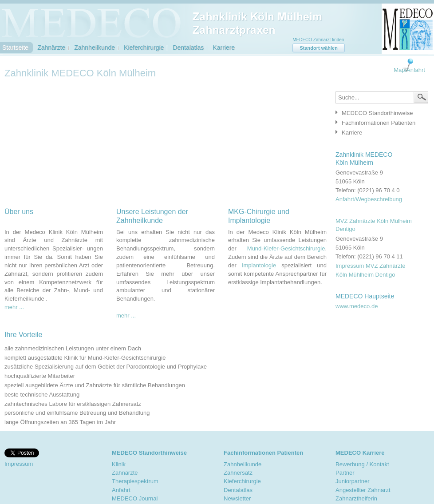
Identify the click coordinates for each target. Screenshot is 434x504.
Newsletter (237, 498)
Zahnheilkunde (95, 48)
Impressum (19, 464)
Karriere (224, 48)
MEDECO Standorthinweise (377, 113)
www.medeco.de (357, 306)
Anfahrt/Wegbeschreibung (369, 199)
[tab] (380, 113)
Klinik (119, 464)
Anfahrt (121, 490)
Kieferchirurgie (144, 48)
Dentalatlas (188, 48)
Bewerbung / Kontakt (362, 464)
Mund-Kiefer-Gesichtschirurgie (286, 248)
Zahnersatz (238, 473)
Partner (345, 473)
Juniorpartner (353, 481)
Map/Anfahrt (409, 70)
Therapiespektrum (135, 481)
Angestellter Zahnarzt (363, 490)
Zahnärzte (51, 48)
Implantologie (259, 265)
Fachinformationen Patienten (379, 123)
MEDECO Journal (135, 498)
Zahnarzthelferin (356, 498)
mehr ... (14, 307)
